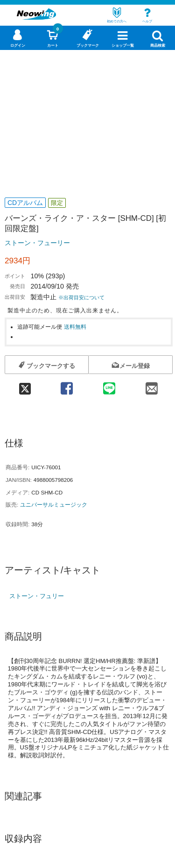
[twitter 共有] (25, 385)
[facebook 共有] (66, 385)
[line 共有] (109, 385)
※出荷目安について (81, 297)
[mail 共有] (151, 385)
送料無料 (75, 327)
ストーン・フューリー (37, 243)
